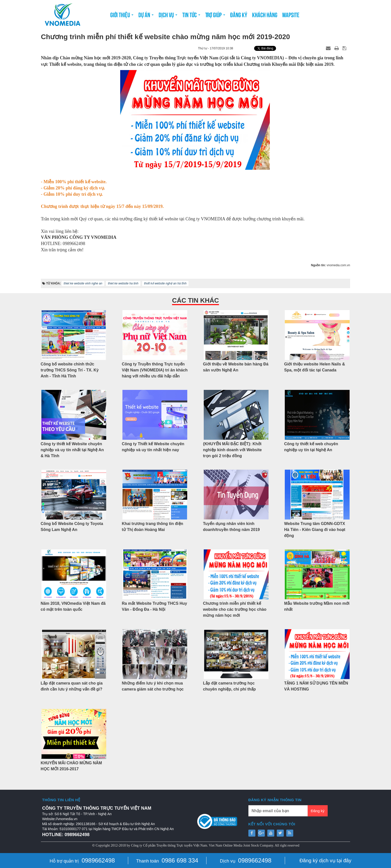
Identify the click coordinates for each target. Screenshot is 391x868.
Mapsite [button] (291, 14)
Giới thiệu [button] (122, 16)
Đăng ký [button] (239, 14)
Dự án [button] (146, 16)
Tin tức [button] (191, 16)
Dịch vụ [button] (168, 16)
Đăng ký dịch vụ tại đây (325, 861)
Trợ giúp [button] (215, 16)
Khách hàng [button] (265, 14)
